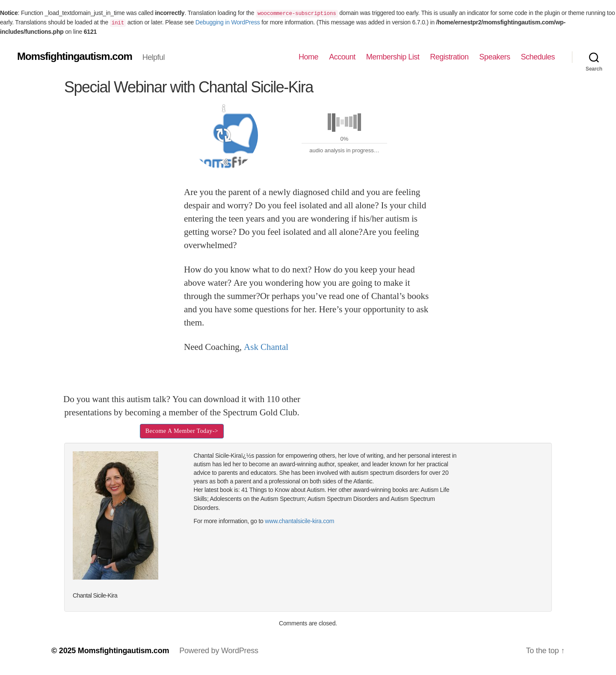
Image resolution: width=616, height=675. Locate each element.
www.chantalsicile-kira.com (299, 521)
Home (308, 57)
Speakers (495, 57)
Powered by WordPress (219, 651)
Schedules (538, 57)
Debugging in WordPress (228, 22)
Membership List (393, 57)
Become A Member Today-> (182, 431)
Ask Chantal (266, 347)
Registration (449, 57)
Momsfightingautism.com (75, 56)
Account (342, 57)
